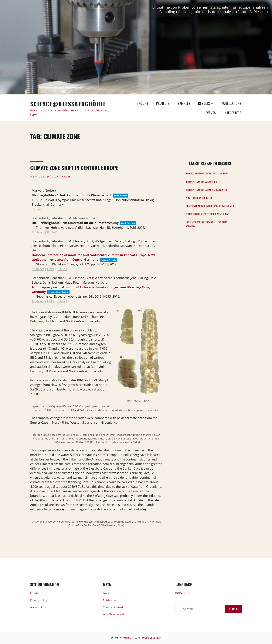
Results (204, 103)
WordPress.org (114, 614)
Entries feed (111, 600)
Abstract (38, 232)
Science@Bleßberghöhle (68, 104)
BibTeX (37, 209)
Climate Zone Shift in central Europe (74, 168)
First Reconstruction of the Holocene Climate (208, 214)
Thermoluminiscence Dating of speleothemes (207, 173)
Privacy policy (39, 600)
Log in (107, 593)
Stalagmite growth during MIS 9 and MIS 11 (207, 190)
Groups (142, 103)
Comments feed (113, 607)
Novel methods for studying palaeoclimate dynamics (206, 224)
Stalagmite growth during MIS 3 (201, 182)
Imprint (35, 593)
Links (51, 269)
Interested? (233, 113)
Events (211, 113)
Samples (184, 103)
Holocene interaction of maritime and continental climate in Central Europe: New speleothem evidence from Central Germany (93, 257)
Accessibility (38, 607)
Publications (231, 103)
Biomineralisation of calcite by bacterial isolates (210, 206)
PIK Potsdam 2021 (150, 638)
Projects (163, 103)
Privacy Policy (121, 638)
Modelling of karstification (199, 198)
